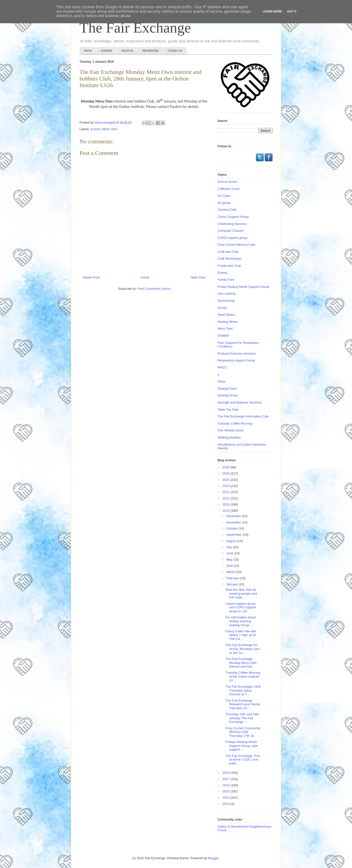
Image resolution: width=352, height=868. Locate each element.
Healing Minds (228, 322)
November (234, 522)
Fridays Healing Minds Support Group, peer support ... (242, 746)
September (235, 535)
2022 (226, 492)
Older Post (198, 277)
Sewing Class (227, 388)
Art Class (224, 196)
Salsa (222, 381)
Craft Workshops (229, 259)
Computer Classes (231, 231)
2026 (226, 467)
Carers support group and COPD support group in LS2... (241, 607)
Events (96, 129)
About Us (127, 51)
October (232, 528)
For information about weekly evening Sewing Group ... (241, 621)
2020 (226, 504)
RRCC (222, 367)
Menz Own (110, 129)
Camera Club (227, 210)
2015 (226, 791)
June (230, 553)
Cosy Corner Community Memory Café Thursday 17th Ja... (243, 732)
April (230, 566)
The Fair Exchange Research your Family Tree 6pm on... (243, 704)
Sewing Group (228, 395)
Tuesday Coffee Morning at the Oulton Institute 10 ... (243, 676)
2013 (226, 804)
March (231, 572)
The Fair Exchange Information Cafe (243, 416)
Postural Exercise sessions (236, 353)
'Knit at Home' (227, 182)
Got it (292, 11)
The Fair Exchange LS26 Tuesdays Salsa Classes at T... (243, 690)
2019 (226, 511)
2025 (226, 473)
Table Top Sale (228, 410)
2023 (226, 486)
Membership (151, 51)
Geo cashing (226, 294)
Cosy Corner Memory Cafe (236, 245)
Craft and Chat (228, 252)
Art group (224, 203)
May (230, 560)
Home (88, 51)
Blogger (213, 858)
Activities (106, 51)
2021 (226, 498)
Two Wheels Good (231, 430)
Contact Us (175, 51)
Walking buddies (229, 437)
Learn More (272, 11)
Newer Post (91, 277)
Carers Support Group (233, 217)
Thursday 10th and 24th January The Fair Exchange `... (242, 718)
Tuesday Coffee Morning (235, 423)
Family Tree (226, 280)
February (233, 578)
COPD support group (232, 238)
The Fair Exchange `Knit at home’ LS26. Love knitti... (242, 760)
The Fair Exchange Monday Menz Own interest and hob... (241, 663)
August (232, 541)
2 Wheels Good (229, 189)
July (230, 547)
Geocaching (226, 301)
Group (222, 308)
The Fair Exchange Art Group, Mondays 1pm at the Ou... (242, 649)
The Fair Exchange (135, 28)
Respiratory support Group (236, 360)
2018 (226, 773)
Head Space (226, 315)
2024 (226, 480)
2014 (226, 798)
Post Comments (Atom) (154, 289)
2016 (226, 785)
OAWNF (223, 336)
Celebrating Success (232, 224)
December (234, 516)
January (232, 584)
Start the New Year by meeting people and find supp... (241, 593)
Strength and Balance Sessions (240, 402)
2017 (226, 779)
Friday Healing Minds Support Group (243, 287)
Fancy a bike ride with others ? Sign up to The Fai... (241, 635)
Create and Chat (229, 266)
